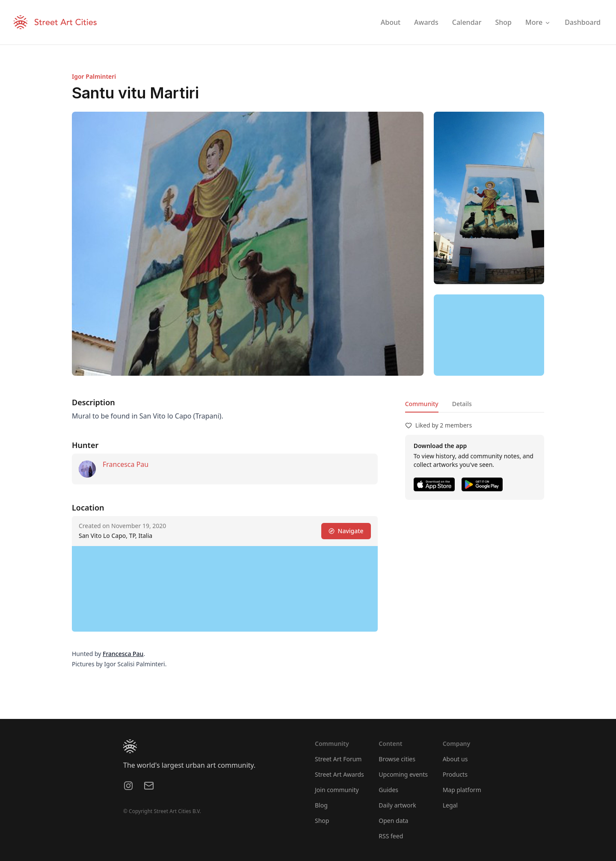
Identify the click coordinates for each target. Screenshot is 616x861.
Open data (393, 821)
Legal (450, 805)
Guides (388, 790)
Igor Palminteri (94, 76)
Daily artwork (397, 805)
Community (422, 404)
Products (455, 774)
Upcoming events (403, 774)
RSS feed (391, 836)
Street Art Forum (338, 759)
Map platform (462, 790)
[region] (489, 335)
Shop (322, 821)
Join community (337, 790)
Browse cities (397, 759)
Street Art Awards (339, 774)
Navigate (346, 531)
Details (462, 404)
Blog (321, 805)
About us (455, 759)
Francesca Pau (126, 464)
